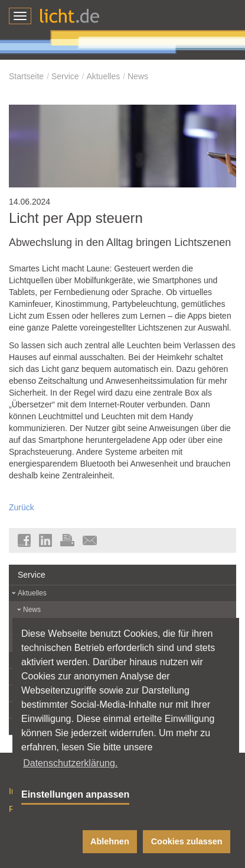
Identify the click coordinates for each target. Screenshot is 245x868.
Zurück (22, 507)
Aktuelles (103, 76)
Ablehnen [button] (110, 841)
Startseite (26, 76)
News (138, 76)
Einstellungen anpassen (75, 794)
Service (65, 76)
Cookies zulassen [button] (187, 841)
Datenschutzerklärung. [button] (70, 763)
